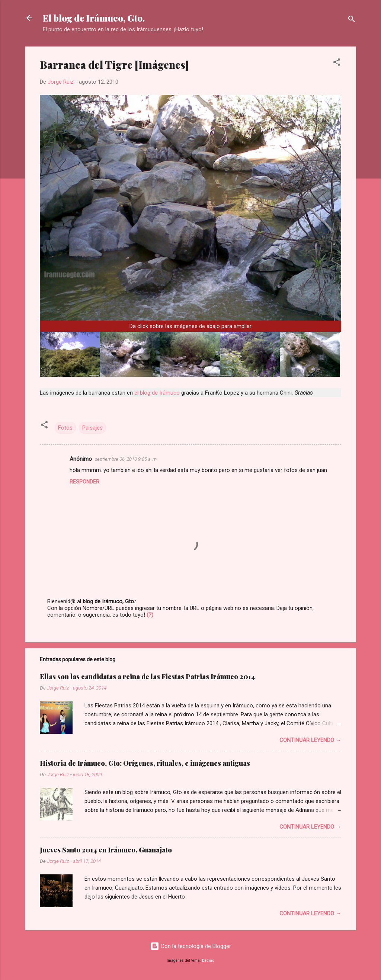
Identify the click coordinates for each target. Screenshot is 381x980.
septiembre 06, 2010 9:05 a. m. (126, 459)
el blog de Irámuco (157, 393)
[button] (337, 63)
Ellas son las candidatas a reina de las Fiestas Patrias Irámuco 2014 (147, 677)
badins (208, 960)
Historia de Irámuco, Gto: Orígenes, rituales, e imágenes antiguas (145, 763)
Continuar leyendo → (310, 740)
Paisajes (92, 428)
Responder (84, 482)
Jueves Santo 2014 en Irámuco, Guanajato (106, 850)
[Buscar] (352, 20)
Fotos (65, 428)
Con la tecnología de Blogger (191, 946)
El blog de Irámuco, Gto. (94, 18)
